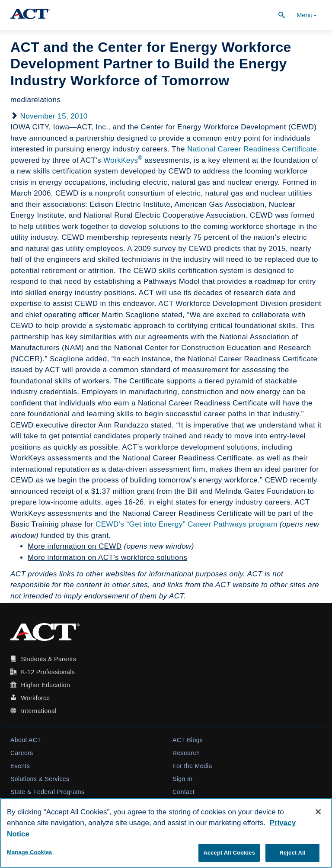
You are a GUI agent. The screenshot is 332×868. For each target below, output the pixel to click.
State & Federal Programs (47, 792)
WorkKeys (123, 160)
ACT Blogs (188, 740)
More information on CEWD (75, 546)
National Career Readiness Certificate (252, 149)
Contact (184, 792)
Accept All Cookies (229, 853)
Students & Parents (48, 659)
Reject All (292, 853)
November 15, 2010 (54, 116)
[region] (166, 833)
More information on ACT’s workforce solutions (107, 558)
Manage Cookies (29, 852)
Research (186, 753)
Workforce (35, 698)
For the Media (192, 766)
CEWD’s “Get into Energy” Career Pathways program (186, 524)
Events (20, 766)
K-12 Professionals (48, 672)
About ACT (26, 740)
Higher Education (45, 685)
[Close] (318, 812)
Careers (22, 753)
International (38, 711)
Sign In (182, 779)
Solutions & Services (40, 779)
